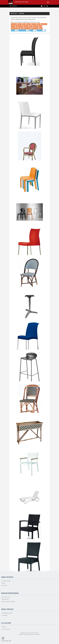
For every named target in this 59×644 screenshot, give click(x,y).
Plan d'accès (4, 585)
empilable (34, 24)
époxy (40, 26)
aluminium (36, 26)
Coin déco (4, 627)
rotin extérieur (27, 28)
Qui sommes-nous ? (6, 597)
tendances (26, 26)
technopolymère (35, 28)
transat (31, 26)
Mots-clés (14, 14)
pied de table (44, 24)
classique (28, 24)
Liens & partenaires (6, 629)
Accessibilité (4, 615)
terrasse (21, 14)
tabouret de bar (19, 26)
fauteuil (39, 24)
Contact (3, 583)
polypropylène (14, 28)
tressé (41, 28)
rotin (22, 28)
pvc (19, 28)
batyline (20, 24)
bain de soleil (14, 24)
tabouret (13, 26)
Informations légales (6, 581)
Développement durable (7, 613)
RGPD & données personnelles (8, 602)
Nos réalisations (5, 599)
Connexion (14, 6)
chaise (24, 24)
